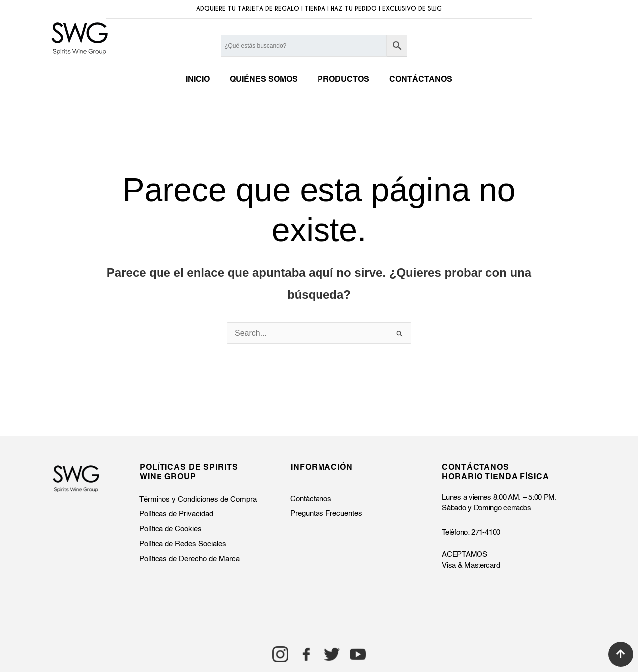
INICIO (198, 80)
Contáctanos (311, 499)
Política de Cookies (170, 529)
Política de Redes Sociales (183, 544)
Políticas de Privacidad (176, 514)
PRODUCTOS (343, 80)
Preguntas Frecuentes (326, 514)
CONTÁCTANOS (421, 80)
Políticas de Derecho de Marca (189, 559)
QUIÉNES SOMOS (264, 80)
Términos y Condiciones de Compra (198, 499)
